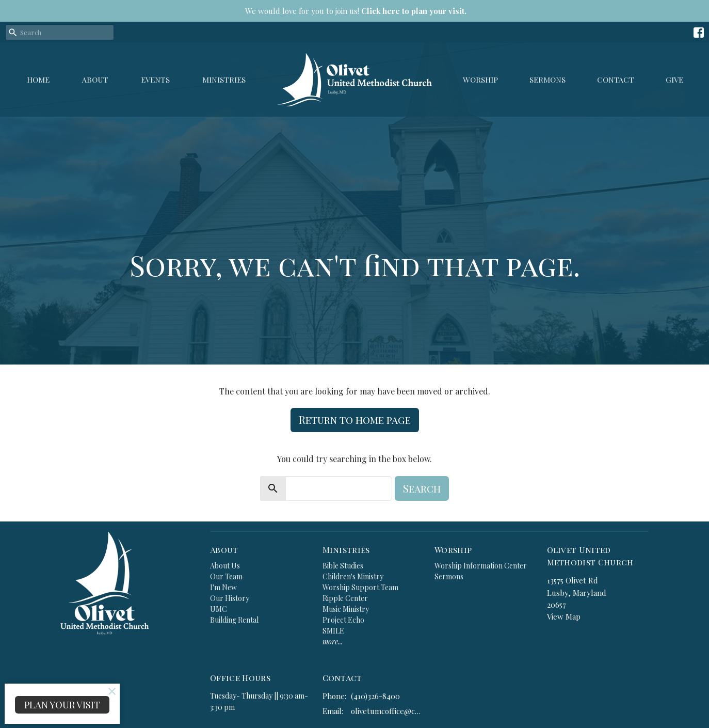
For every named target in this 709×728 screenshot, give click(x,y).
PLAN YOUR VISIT (62, 705)
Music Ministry (346, 609)
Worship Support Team (360, 587)
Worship (480, 80)
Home (38, 80)
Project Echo (343, 620)
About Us (225, 566)
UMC (219, 609)
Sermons (547, 80)
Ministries (224, 80)
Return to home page (355, 420)
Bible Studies (343, 566)
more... (333, 642)
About (95, 80)
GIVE (674, 80)
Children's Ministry (353, 576)
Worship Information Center (481, 566)
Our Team (226, 576)
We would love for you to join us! (356, 11)
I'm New (223, 587)
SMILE (333, 631)
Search (422, 488)
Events (155, 80)
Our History (230, 598)
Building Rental (234, 620)
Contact (616, 80)
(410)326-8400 (375, 696)
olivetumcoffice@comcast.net (388, 711)
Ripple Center (345, 598)
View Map (564, 616)
